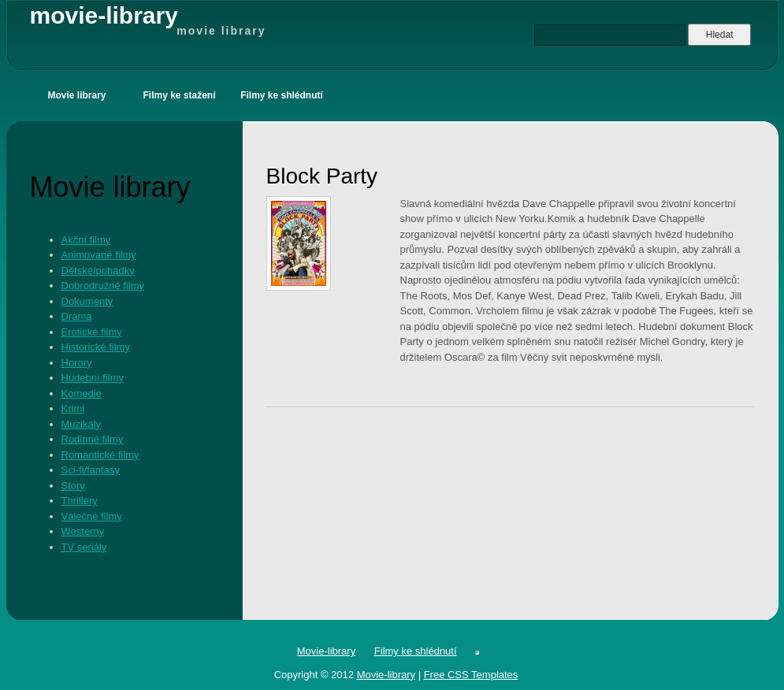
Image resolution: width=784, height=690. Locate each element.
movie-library (148, 20)
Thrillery (80, 501)
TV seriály (84, 547)
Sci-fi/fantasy (91, 470)
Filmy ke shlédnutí (282, 95)
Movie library (76, 95)
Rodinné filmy (93, 439)
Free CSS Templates (471, 675)
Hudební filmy (93, 378)
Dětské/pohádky (98, 271)
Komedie (82, 393)
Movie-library (326, 651)
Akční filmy (86, 240)
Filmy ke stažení (179, 95)
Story (73, 486)
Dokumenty (87, 301)
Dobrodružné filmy (103, 286)
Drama (77, 316)
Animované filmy (99, 255)
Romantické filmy (100, 455)
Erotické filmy (92, 332)
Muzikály (82, 424)
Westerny (83, 531)
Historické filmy (96, 347)
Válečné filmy (92, 516)
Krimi (73, 408)
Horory (77, 363)
